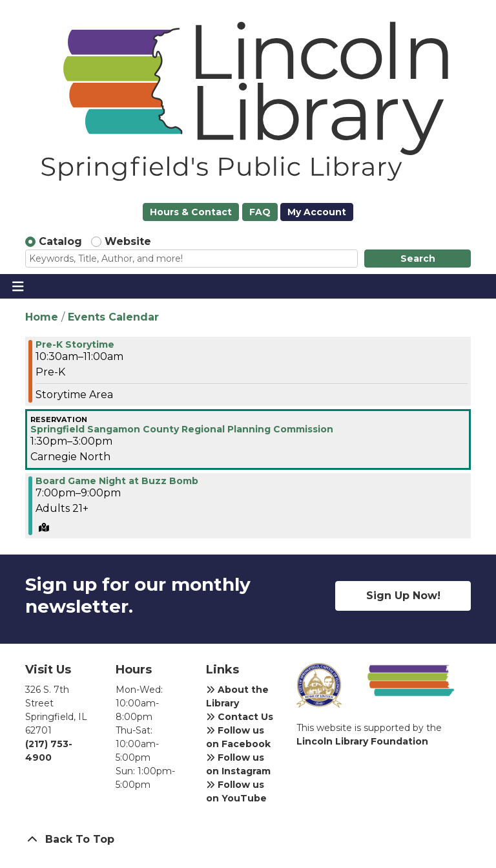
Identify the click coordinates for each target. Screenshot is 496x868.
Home (42, 317)
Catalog (60, 241)
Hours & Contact (191, 212)
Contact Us (240, 717)
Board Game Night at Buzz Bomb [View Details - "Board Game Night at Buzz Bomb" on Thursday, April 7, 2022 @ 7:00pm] (117, 481)
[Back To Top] (248, 840)
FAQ (260, 212)
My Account (317, 212)
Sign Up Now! (403, 596)
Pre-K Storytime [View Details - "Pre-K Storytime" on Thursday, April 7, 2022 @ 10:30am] (75, 344)
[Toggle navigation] (18, 286)
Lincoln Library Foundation (362, 741)
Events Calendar (113, 317)
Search (418, 259)
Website (128, 241)
